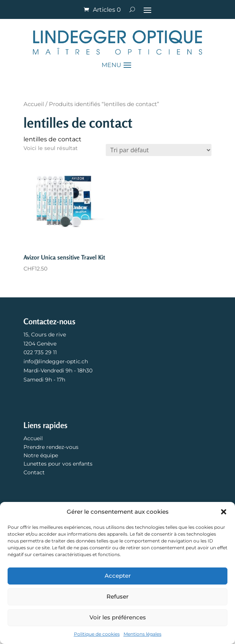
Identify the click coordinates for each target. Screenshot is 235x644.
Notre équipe (41, 455)
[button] (224, 512)
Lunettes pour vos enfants (58, 464)
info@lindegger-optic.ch (56, 361)
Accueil (34, 104)
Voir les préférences (118, 617)
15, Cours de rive (45, 335)
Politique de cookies (97, 634)
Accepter (118, 576)
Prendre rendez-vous (51, 447)
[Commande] (159, 150)
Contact (34, 472)
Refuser (117, 596)
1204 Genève (40, 344)
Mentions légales (143, 634)
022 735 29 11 (40, 352)
